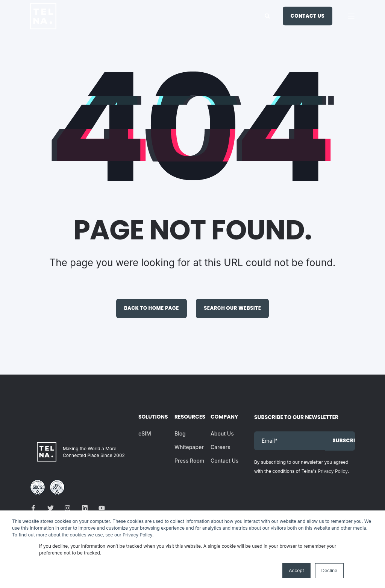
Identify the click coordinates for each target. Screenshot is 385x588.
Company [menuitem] (224, 417)
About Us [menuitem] (222, 433)
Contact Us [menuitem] (224, 461)
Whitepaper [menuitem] (189, 447)
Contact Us (308, 16)
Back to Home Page (152, 308)
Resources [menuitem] (188, 417)
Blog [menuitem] (180, 433)
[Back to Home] (43, 24)
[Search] (268, 15)
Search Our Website (232, 308)
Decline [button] (329, 570)
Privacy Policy (333, 471)
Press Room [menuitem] (189, 461)
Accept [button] (296, 570)
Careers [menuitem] (221, 447)
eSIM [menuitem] (145, 433)
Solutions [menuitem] (152, 417)
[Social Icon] (36, 508)
